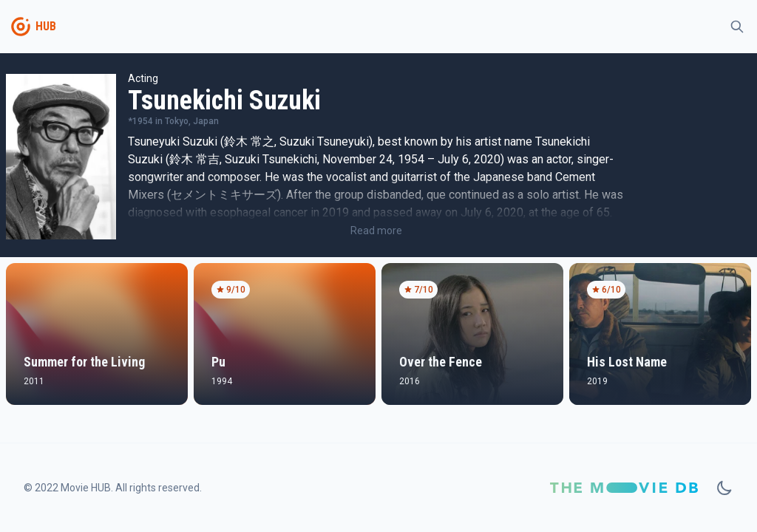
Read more (376, 231)
